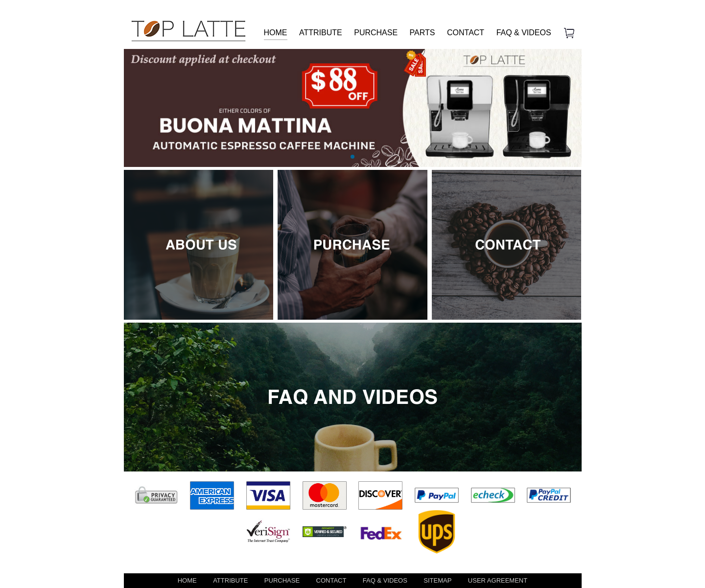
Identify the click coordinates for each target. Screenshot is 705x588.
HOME (276, 33)
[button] (352, 157)
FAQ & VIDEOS (524, 33)
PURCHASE (376, 33)
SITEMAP (437, 580)
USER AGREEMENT (498, 580)
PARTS (423, 33)
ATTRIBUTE (321, 33)
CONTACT (466, 33)
